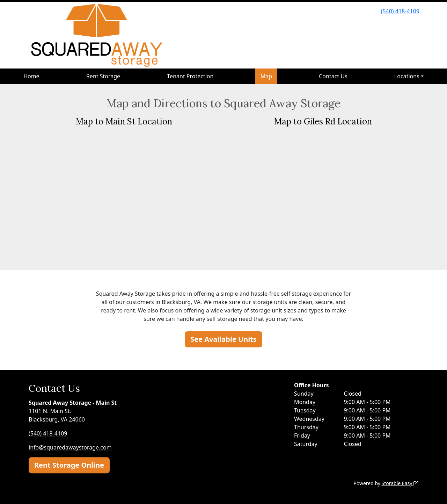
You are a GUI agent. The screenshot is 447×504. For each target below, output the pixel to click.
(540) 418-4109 (400, 11)
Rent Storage (103, 76)
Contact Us (333, 76)
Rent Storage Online (69, 465)
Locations (407, 76)
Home (31, 76)
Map (266, 76)
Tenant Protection (190, 76)
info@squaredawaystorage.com (70, 447)
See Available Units (223, 339)
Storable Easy (400, 483)
